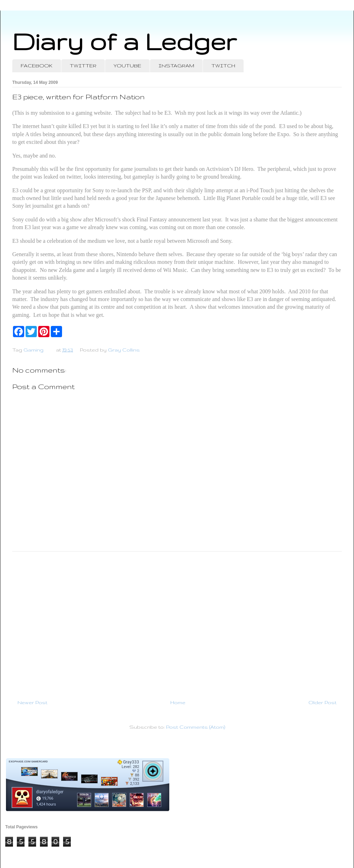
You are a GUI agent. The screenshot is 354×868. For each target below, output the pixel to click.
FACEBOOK (37, 66)
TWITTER (83, 66)
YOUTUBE (127, 66)
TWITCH (223, 66)
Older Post (322, 702)
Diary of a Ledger (124, 41)
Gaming (33, 350)
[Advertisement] (177, 622)
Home (178, 702)
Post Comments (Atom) (196, 727)
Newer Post (32, 702)
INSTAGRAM (176, 66)
